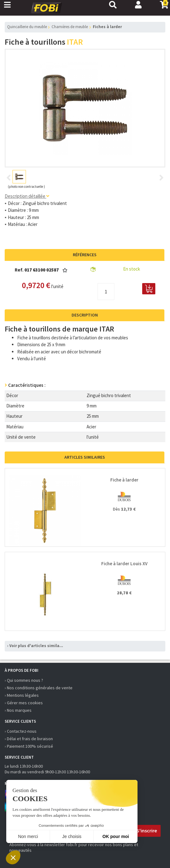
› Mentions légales (22, 695)
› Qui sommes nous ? (24, 680)
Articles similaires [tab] (85, 457)
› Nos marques (18, 710)
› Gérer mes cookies (24, 703)
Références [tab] (85, 255)
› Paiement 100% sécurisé (29, 746)
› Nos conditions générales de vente (39, 688)
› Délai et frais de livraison (29, 739)
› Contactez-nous (21, 731)
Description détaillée (27, 196)
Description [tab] (85, 315)
